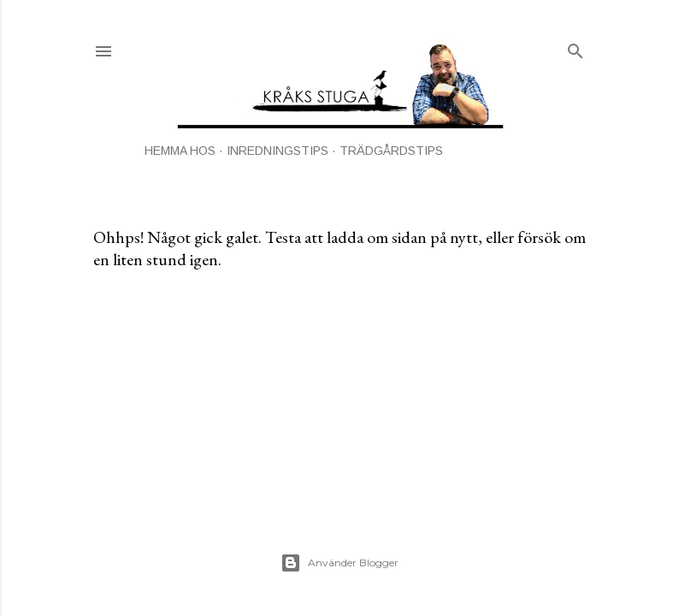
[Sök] (576, 47)
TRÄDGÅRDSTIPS (391, 151)
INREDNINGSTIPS (278, 151)
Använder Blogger (339, 563)
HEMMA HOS (180, 151)
